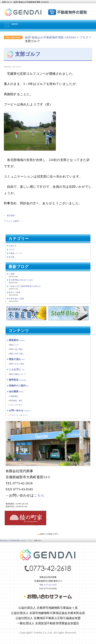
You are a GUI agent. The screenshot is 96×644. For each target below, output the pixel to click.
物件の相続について (18, 374)
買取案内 (17, 340)
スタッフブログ (16, 405)
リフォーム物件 (13, 221)
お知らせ (13, 246)
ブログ (12, 250)
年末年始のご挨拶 (16, 299)
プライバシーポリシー (19, 415)
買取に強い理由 (16, 349)
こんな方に (17, 369)
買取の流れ (17, 359)
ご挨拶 (12, 274)
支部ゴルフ (28, 54)
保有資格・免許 (16, 401)
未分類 (12, 257)
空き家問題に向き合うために (21, 280)
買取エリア (14, 345)
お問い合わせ (20, 410)
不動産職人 (14, 396)
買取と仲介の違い (17, 354)
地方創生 (10, 215)
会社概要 (16, 391)
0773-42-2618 (50, 585)
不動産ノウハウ (15, 253)
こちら (39, 495)
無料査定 (18, 380)
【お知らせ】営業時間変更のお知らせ (25, 286)
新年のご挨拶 (14, 292)
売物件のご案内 (19, 386)
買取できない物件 (17, 364)
